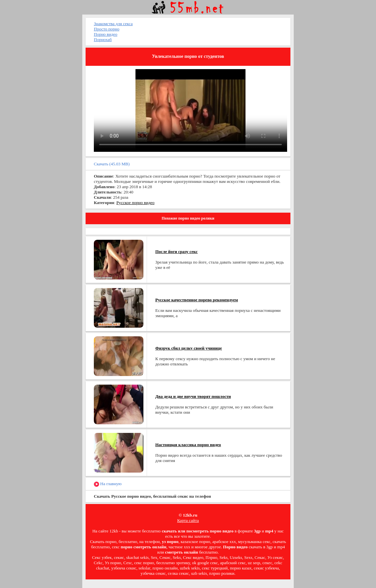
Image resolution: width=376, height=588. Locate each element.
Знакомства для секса (113, 24)
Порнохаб (103, 40)
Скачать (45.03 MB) (112, 164)
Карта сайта (188, 520)
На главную (108, 484)
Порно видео (106, 34)
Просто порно (107, 29)
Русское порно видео (135, 203)
